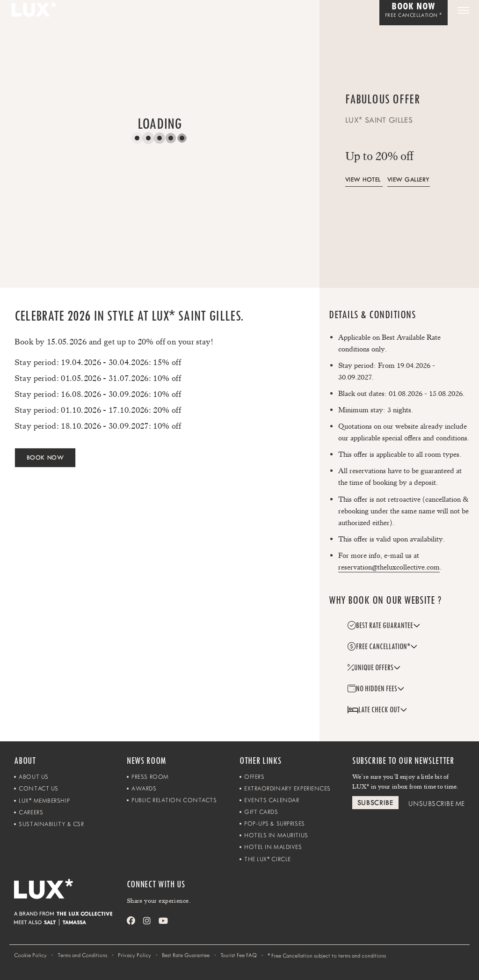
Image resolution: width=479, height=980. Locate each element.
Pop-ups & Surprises (275, 823)
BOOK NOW (45, 457)
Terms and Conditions (82, 955)
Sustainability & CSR (51, 824)
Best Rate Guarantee (186, 955)
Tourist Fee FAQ (239, 955)
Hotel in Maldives (273, 847)
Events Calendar (272, 800)
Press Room (150, 777)
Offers (254, 777)
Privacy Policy (134, 955)
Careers (31, 812)
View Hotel (363, 179)
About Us (33, 777)
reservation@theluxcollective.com (389, 567)
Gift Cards (261, 812)
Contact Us (39, 788)
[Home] (70, 895)
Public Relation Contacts (174, 800)
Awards (144, 788)
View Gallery (409, 179)
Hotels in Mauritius (276, 835)
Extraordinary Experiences (287, 788)
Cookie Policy (30, 955)
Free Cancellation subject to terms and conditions (327, 955)
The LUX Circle (268, 859)
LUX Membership (44, 801)
